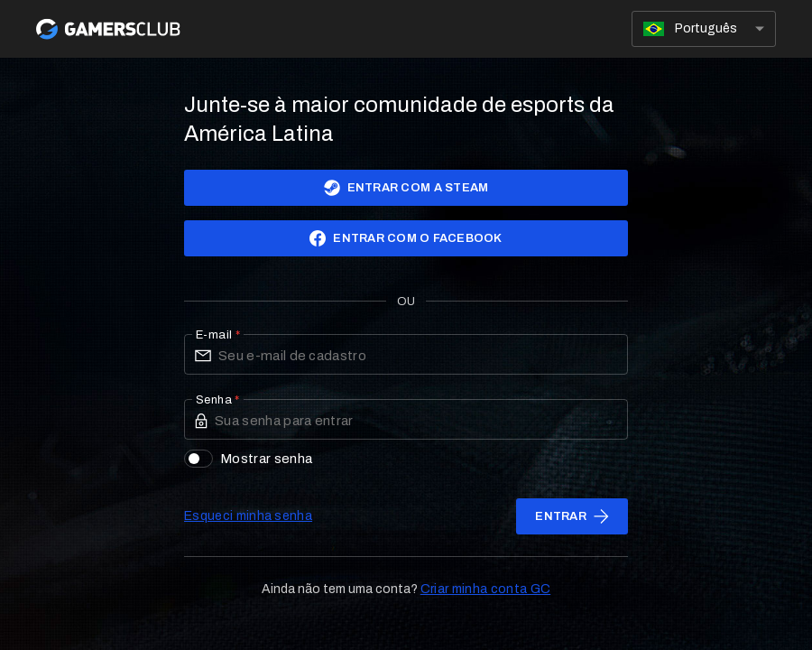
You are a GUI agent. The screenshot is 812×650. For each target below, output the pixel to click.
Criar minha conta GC (485, 589)
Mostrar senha (248, 459)
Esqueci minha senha (248, 516)
